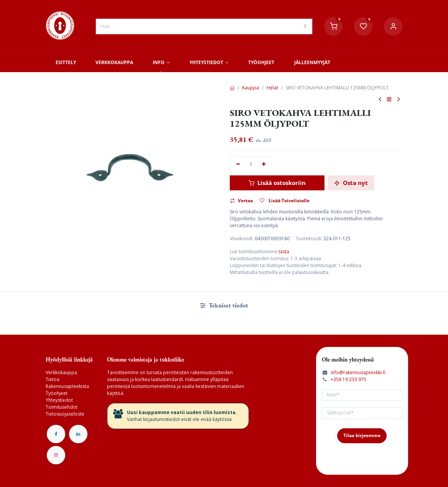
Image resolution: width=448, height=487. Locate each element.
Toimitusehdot (62, 407)
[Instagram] (56, 455)
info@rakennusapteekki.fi (358, 372)
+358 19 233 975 (348, 379)
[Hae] (305, 26)
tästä (284, 252)
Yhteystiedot (59, 400)
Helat (272, 88)
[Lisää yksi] (264, 164)
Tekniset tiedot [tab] (224, 305)
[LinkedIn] (78, 434)
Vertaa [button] (241, 201)
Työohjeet (57, 393)
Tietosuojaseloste (65, 414)
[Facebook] (56, 434)
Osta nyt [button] (351, 183)
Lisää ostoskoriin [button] (277, 183)
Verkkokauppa (61, 372)
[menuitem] (66, 63)
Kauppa (250, 88)
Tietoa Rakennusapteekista (67, 383)
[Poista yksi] (238, 164)
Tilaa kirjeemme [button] (362, 435)
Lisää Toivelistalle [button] (285, 201)
